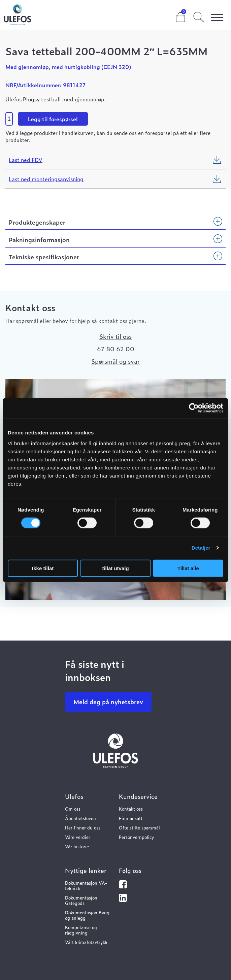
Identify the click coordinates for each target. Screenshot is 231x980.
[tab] (115, 224)
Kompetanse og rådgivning (81, 930)
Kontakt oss (131, 809)
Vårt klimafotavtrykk (86, 942)
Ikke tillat (43, 568)
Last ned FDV (26, 160)
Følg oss (130, 870)
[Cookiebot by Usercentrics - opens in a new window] (194, 408)
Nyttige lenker (86, 870)
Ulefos (74, 796)
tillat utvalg (115, 568)
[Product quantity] (9, 119)
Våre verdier (78, 837)
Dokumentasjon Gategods (81, 900)
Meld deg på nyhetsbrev (108, 702)
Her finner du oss (83, 828)
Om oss (73, 809)
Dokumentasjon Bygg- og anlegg (88, 915)
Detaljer (201, 548)
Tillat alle (188, 568)
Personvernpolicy (136, 837)
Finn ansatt (131, 818)
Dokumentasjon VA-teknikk (86, 886)
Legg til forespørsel (53, 119)
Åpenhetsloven (80, 818)
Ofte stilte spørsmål (139, 828)
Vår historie (77, 846)
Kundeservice (138, 796)
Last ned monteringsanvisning (46, 179)
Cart (175, 14)
